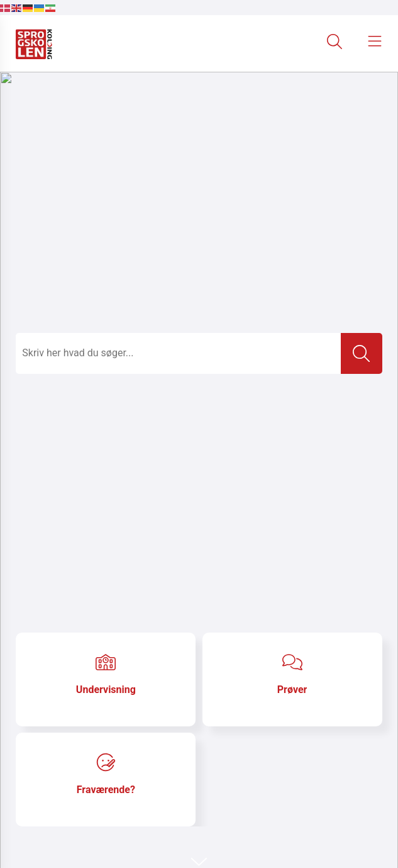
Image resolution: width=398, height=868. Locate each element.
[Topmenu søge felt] (178, 354)
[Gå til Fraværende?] (106, 780)
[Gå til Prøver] (292, 679)
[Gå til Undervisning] (106, 679)
